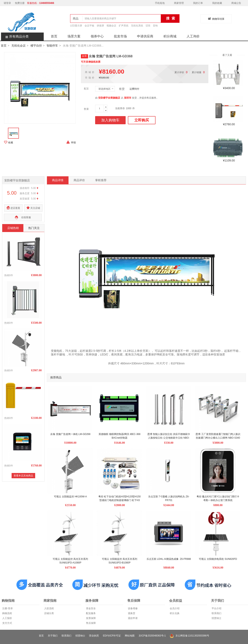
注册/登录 (7, 608)
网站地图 (130, 636)
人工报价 (7, 618)
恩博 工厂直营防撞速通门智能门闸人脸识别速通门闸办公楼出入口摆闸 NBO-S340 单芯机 (218, 438)
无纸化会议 (18, 46)
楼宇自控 (36, 46)
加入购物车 (110, 120)
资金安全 (91, 608)
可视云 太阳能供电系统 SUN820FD (218, 559)
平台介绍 (216, 608)
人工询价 (193, 36)
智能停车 (52, 46)
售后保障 (91, 623)
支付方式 (7, 623)
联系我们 (216, 613)
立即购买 (142, 120)
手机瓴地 (160, 3)
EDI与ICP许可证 (112, 636)
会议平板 (89, 26)
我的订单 (198, 3)
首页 (54, 36)
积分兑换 (174, 613)
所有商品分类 (15, 37)
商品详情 (58, 180)
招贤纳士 (216, 618)
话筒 (148, 26)
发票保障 (91, 618)
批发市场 (120, 36)
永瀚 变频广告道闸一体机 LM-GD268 (70, 434)
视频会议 (111, 26)
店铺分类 (49, 613)
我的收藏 (217, 3)
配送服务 (91, 613)
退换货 (131, 613)
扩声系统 (124, 26)
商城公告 (236, 3)
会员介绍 (174, 608)
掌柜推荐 (101, 180)
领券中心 (97, 36)
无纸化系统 (137, 26)
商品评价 (79, 180)
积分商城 (170, 36)
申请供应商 (145, 36)
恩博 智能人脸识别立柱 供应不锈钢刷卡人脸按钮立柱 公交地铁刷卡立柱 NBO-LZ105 (169, 438)
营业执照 (94, 636)
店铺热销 (13, 228)
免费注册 (20, 3)
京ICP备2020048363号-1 (152, 636)
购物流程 (7, 613)
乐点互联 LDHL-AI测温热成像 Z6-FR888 (169, 559)
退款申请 (132, 618)
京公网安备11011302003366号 (189, 636)
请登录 (7, 3)
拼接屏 (100, 26)
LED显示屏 (76, 26)
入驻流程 (49, 608)
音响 (155, 26)
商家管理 (179, 3)
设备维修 (132, 608)
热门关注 (34, 228)
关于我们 (53, 636)
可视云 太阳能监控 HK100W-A (70, 497)
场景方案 (74, 36)
